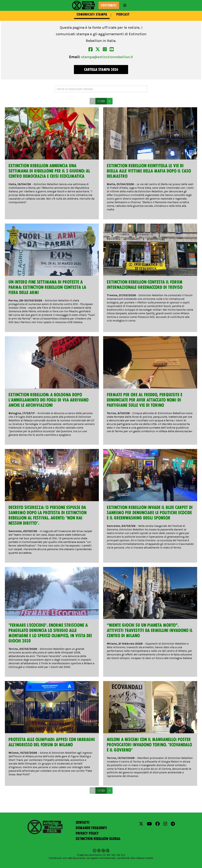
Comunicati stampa (92, 14)
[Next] (110, 101)
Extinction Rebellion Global (98, 839)
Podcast (123, 14)
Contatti (82, 822)
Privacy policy (87, 833)
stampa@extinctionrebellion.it (107, 57)
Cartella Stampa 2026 (101, 70)
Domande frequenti (91, 828)
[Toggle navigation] (125, 5)
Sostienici (109, 5)
